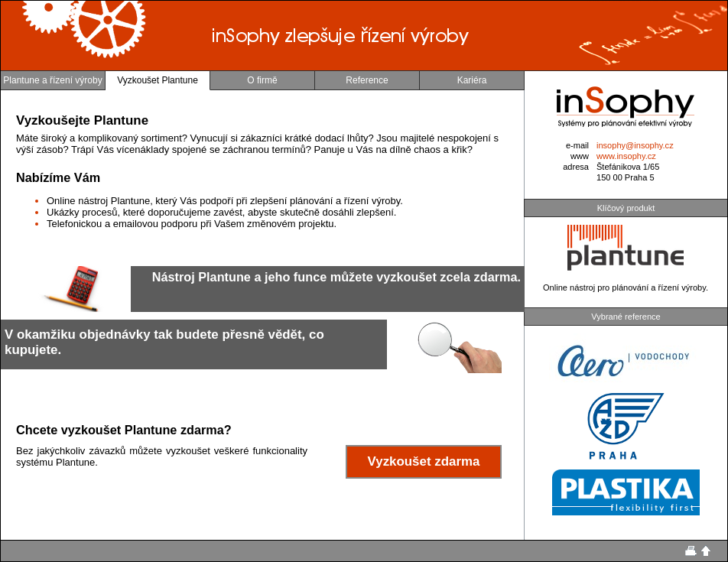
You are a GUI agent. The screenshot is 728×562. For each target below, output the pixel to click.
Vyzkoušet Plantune (158, 80)
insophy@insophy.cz (635, 145)
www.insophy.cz (626, 156)
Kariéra (472, 80)
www (580, 156)
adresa (576, 167)
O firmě (262, 80)
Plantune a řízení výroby (52, 80)
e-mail (577, 145)
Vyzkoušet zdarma (424, 461)
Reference (367, 80)
